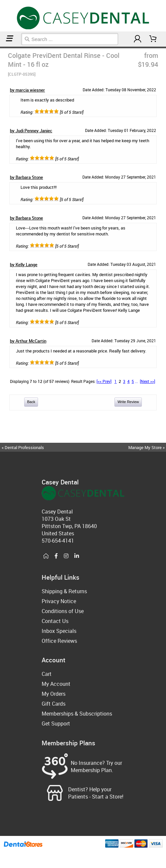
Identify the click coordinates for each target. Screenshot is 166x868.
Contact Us (55, 621)
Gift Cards (54, 704)
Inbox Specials (59, 631)
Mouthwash (3, 47)
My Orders (54, 694)
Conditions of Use (63, 611)
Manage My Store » (147, 447)
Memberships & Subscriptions (77, 714)
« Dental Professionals (23, 447)
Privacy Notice (59, 601)
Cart (47, 674)
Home (1, 47)
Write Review (128, 402)
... (136, 381)
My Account (56, 684)
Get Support (56, 723)
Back (31, 402)
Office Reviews (59, 641)
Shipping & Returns (64, 591)
